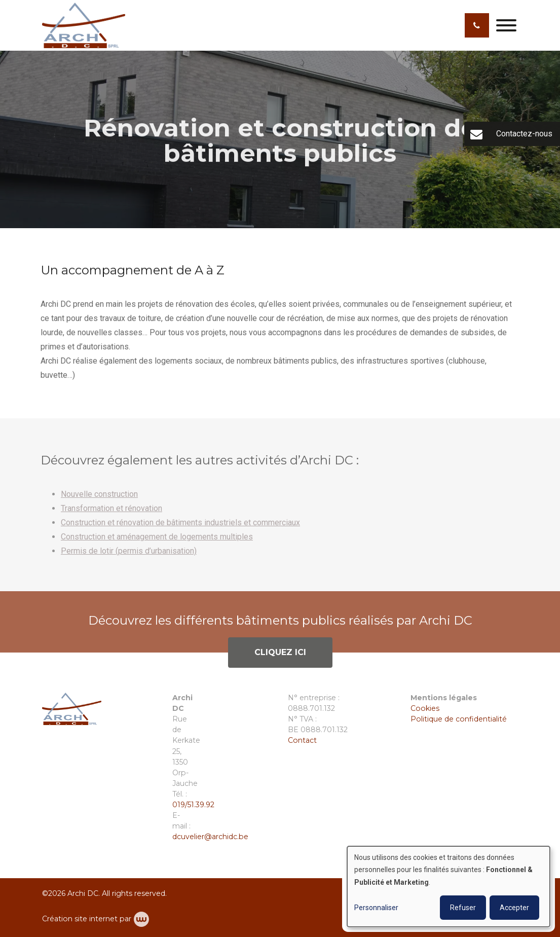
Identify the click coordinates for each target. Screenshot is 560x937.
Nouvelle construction (99, 499)
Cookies (426, 708)
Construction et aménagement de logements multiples (157, 541)
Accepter (514, 908)
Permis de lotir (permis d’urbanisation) (129, 555)
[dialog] (449, 887)
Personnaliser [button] (376, 908)
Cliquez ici (280, 657)
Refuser (463, 908)
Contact (302, 740)
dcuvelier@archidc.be (210, 837)
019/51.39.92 (193, 805)
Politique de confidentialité (459, 719)
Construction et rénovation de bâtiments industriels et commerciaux (180, 527)
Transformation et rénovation (111, 513)
